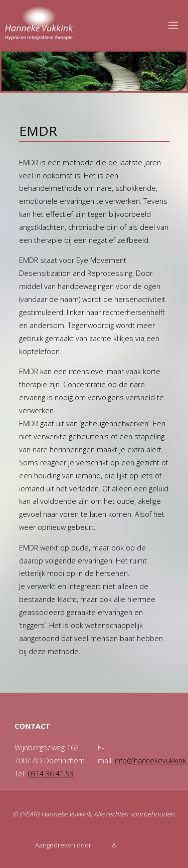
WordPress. (136, 845)
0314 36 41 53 (51, 774)
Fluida (101, 845)
